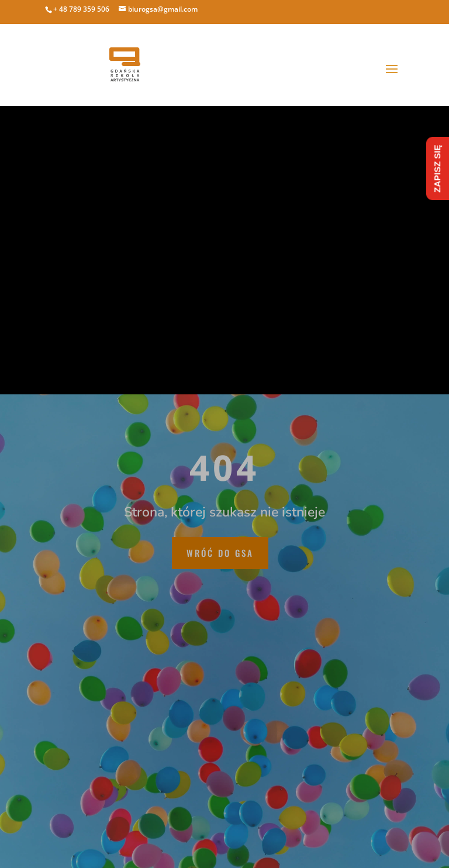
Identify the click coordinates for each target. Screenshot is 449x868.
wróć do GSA (220, 553)
